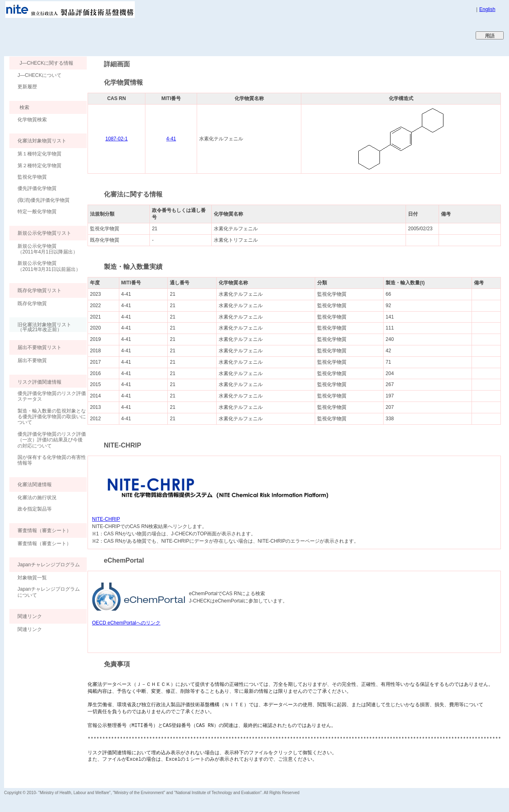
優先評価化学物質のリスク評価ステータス (52, 396)
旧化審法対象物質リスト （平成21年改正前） (40, 327)
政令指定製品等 (35, 509)
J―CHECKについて (39, 75)
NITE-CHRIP (106, 519)
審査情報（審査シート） (44, 544)
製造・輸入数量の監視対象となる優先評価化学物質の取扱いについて (52, 417)
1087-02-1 (117, 139)
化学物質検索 (32, 120)
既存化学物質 (32, 303)
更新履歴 (27, 87)
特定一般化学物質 (37, 212)
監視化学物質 (32, 177)
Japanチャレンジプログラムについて (49, 592)
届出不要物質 (32, 360)
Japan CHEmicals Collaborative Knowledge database (103, 35)
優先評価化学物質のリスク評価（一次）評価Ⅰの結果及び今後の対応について (52, 440)
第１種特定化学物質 (39, 154)
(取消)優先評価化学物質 (44, 200)
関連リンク (30, 629)
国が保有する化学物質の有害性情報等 (52, 460)
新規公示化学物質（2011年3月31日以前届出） (49, 266)
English (487, 9)
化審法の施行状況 (37, 498)
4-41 (171, 139)
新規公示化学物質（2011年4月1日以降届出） (48, 249)
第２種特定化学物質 (39, 166)
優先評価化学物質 (37, 188)
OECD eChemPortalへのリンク (126, 623)
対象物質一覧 (32, 578)
